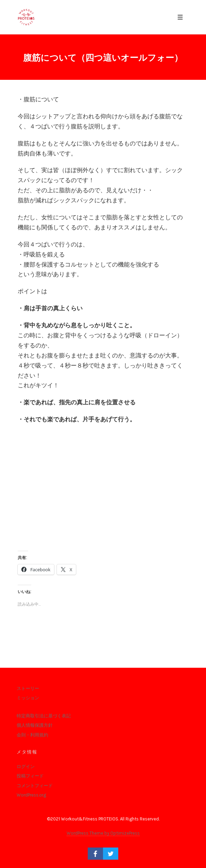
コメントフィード (35, 786)
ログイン (26, 766)
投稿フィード (30, 776)
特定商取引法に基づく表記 (44, 716)
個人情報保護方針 (35, 725)
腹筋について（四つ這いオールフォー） (103, 58)
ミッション (28, 698)
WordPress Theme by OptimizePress (103, 833)
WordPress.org (31, 795)
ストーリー (28, 688)
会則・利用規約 (32, 735)
